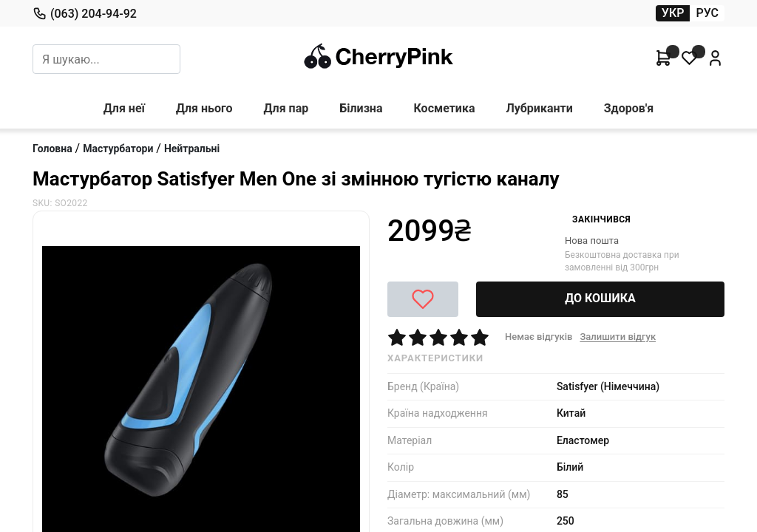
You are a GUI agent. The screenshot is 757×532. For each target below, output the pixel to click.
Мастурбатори (118, 149)
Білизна (361, 108)
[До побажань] (423, 299)
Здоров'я (629, 108)
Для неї (124, 108)
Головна (52, 149)
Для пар (286, 108)
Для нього (204, 108)
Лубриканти (539, 108)
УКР (673, 13)
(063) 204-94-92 (85, 13)
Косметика (444, 108)
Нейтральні (192, 149)
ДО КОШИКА (600, 298)
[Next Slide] (47, 223)
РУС (707, 13)
